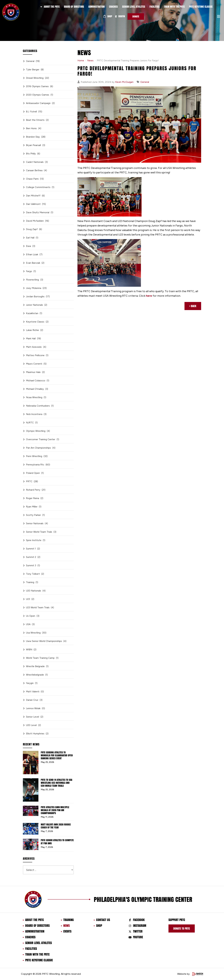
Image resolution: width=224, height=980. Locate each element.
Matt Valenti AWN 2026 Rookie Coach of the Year (56, 826)
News (90, 61)
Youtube (138, 937)
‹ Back (193, 306)
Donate (136, 16)
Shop (108, 16)
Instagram (140, 926)
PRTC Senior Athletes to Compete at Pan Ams (57, 842)
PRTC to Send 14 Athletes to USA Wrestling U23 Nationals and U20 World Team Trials (56, 783)
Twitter (138, 931)
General (145, 82)
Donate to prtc (182, 928)
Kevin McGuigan (124, 82)
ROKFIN (120, 16)
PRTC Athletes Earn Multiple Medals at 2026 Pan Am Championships (55, 810)
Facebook (139, 920)
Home (81, 61)
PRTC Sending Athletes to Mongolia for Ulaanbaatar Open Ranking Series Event (57, 755)
